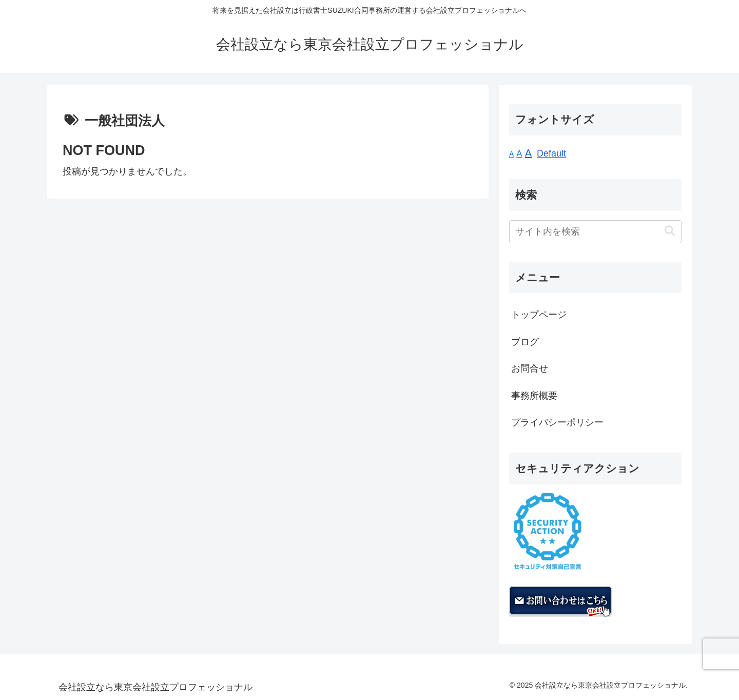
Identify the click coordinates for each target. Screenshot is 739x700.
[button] (669, 231)
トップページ (539, 315)
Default (551, 153)
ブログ (525, 342)
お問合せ (530, 368)
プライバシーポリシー (557, 422)
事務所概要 (534, 396)
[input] (595, 232)
